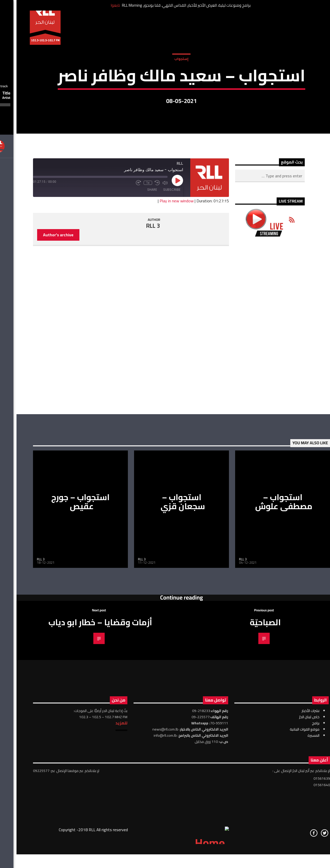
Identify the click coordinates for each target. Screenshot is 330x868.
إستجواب (165, 105)
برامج (299, 857)
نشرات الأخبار (294, 845)
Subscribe (155, 324)
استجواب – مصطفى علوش (267, 636)
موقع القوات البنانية (288, 863)
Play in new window (160, 335)
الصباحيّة (249, 756)
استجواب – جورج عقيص (64, 636)
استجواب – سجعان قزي (166, 636)
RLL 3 (137, 360)
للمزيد (105, 857)
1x (131, 317)
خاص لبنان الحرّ (293, 851)
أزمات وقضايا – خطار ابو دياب (84, 756)
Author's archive (42, 369)
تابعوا (99, 5)
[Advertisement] (253, 460)
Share (136, 324)
